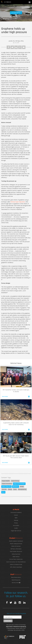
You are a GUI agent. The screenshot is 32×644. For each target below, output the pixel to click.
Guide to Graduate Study (16, 565)
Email (24, 47)
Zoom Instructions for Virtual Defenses (16, 562)
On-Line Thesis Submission (16, 559)
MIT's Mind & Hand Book (16, 567)
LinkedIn (16, 47)
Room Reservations (16, 577)
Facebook (8, 47)
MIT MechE (6, 2)
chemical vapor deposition (18, 202)
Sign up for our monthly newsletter (16, 614)
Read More (16, 397)
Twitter (12, 47)
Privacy (16, 523)
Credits (16, 528)
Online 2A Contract (16, 546)
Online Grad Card (16, 554)
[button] (30, 2)
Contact (16, 515)
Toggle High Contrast (16, 531)
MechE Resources (16, 580)
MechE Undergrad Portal (16, 544)
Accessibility (16, 526)
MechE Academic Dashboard (16, 541)
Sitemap (16, 520)
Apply (16, 518)
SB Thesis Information (16, 549)
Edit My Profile (16, 583)
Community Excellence (16, 513)
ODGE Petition (16, 557)
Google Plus (20, 47)
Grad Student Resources (16, 551)
